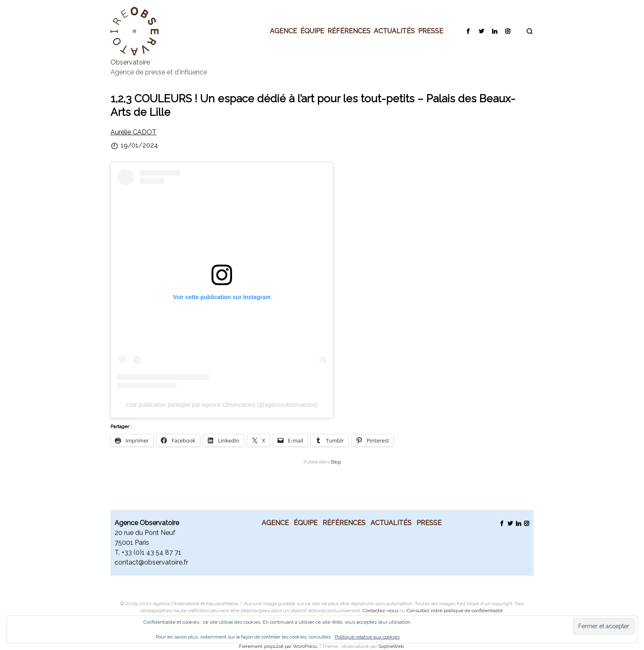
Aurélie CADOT (133, 132)
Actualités (394, 31)
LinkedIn (494, 31)
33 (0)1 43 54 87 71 (153, 552)
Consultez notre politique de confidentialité (455, 611)
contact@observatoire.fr (151, 562)
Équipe (312, 31)
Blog (336, 462)
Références (349, 31)
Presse (431, 31)
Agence (283, 31)
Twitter (481, 31)
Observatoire (130, 62)
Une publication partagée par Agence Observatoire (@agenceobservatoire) (222, 405)
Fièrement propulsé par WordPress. (279, 646)
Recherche (525, 31)
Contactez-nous (381, 611)
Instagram (507, 31)
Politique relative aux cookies (367, 637)
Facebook (468, 31)
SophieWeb (391, 646)
